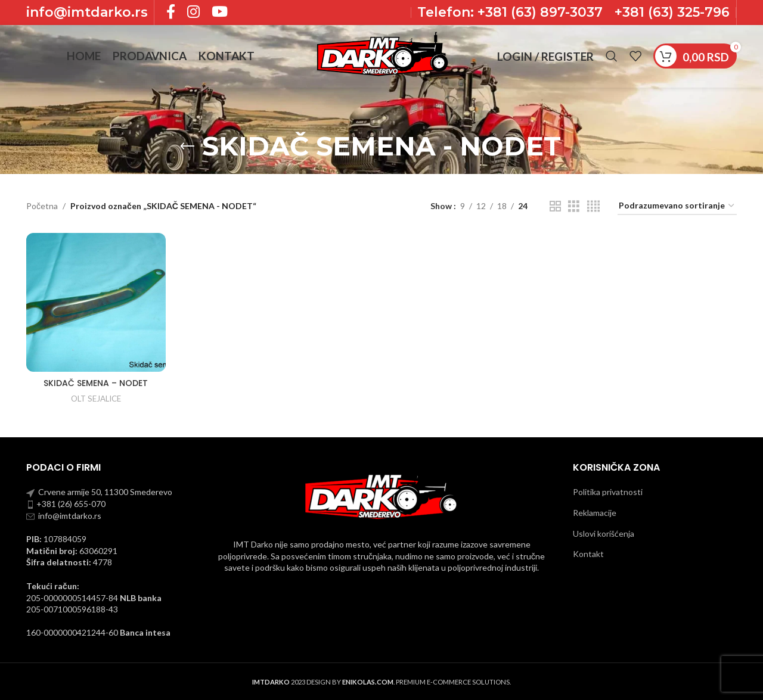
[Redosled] (677, 206)
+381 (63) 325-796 (672, 12)
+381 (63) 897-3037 (538, 12)
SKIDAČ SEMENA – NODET (96, 383)
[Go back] (187, 147)
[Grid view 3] (574, 206)
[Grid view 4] (593, 206)
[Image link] (381, 496)
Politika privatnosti (608, 492)
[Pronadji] (612, 57)
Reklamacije (595, 513)
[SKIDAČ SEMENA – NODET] (96, 303)
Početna (42, 206)
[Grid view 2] (555, 206)
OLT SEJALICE (96, 399)
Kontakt (588, 554)
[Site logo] (381, 55)
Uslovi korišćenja (604, 533)
